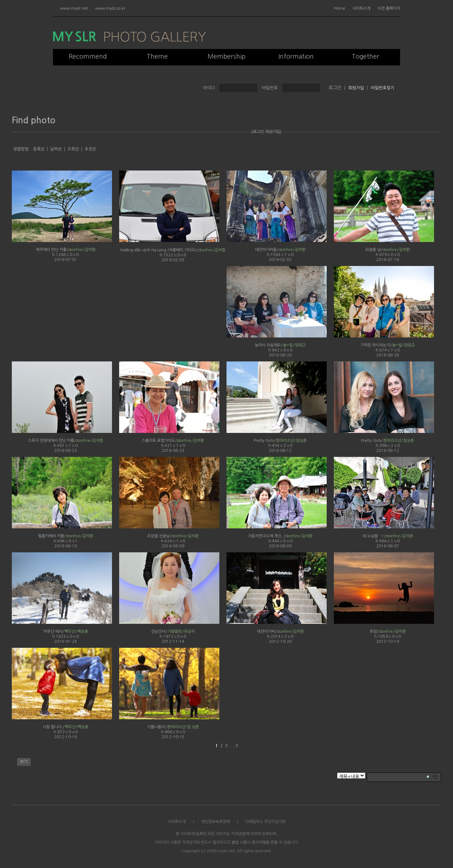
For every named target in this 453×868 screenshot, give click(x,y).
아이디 (209, 88)
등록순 (39, 149)
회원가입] (273, 132)
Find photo (34, 120)
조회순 (73, 149)
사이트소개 (361, 8)
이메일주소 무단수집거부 (265, 822)
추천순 (90, 149)
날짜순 (56, 149)
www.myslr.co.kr (110, 8)
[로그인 (258, 132)
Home (340, 8)
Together (366, 56)
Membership (226, 56)
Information (296, 56)
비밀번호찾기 (383, 88)
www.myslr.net (74, 8)
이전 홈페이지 (389, 8)
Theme (157, 56)
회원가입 (356, 88)
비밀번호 (270, 88)
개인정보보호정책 (215, 822)
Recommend (88, 56)
